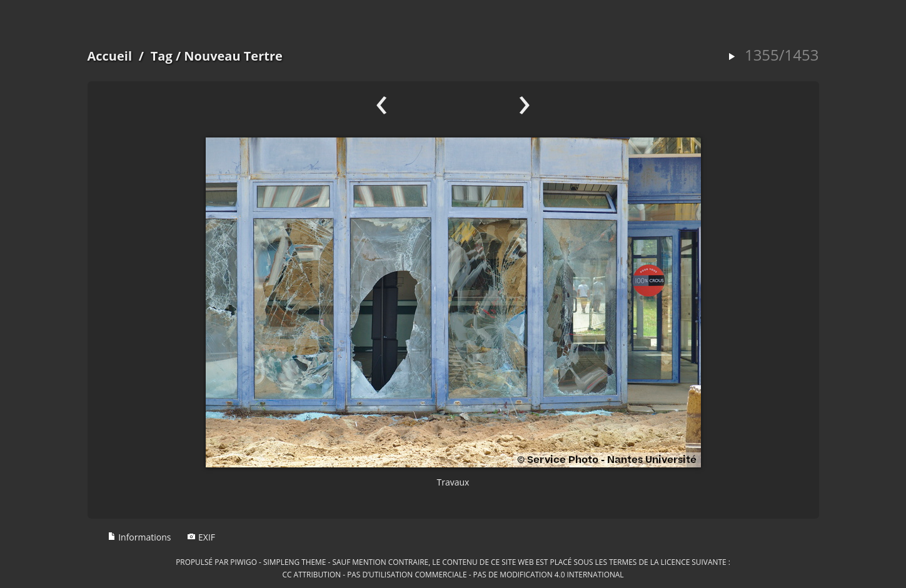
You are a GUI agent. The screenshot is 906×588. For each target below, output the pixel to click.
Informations (139, 537)
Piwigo (244, 562)
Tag (162, 56)
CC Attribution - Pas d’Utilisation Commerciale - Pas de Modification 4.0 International (453, 574)
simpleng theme (294, 562)
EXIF (201, 537)
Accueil (110, 56)
